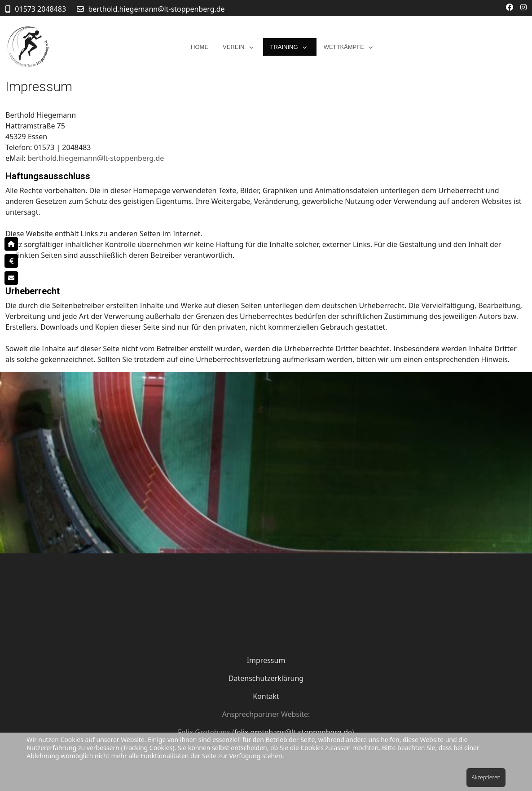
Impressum (266, 660)
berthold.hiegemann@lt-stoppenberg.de (157, 9)
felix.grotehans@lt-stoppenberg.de (293, 732)
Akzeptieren (486, 777)
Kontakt (266, 696)
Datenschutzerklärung (266, 678)
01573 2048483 (40, 9)
